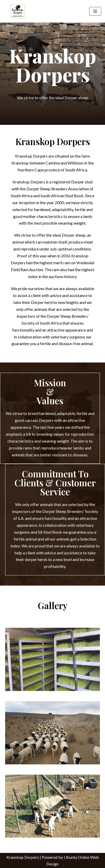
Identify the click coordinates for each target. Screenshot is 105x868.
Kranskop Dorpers (23, 857)
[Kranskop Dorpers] (17, 11)
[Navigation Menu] (95, 11)
